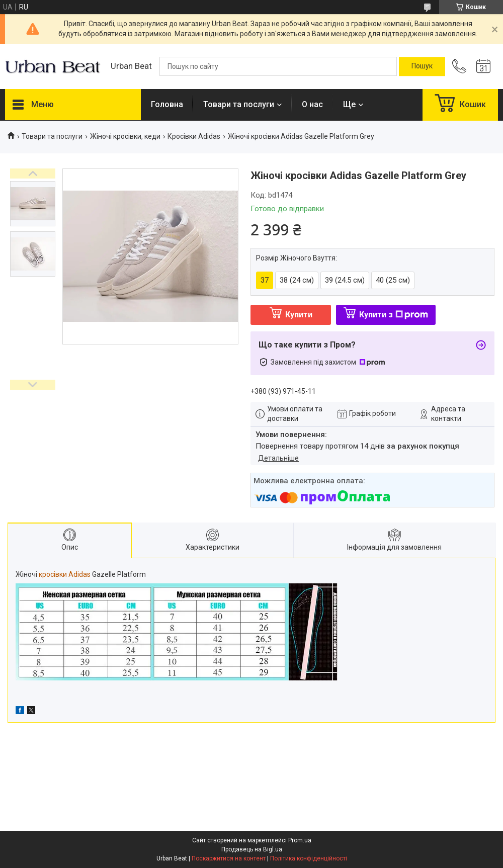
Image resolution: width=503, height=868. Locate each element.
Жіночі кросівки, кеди (125, 136)
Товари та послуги (239, 104)
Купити (299, 315)
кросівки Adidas (65, 574)
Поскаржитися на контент (229, 858)
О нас (312, 104)
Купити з (394, 315)
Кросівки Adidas (194, 136)
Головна (167, 104)
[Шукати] (422, 66)
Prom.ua (300, 840)
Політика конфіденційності (309, 858)
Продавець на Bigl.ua (252, 849)
